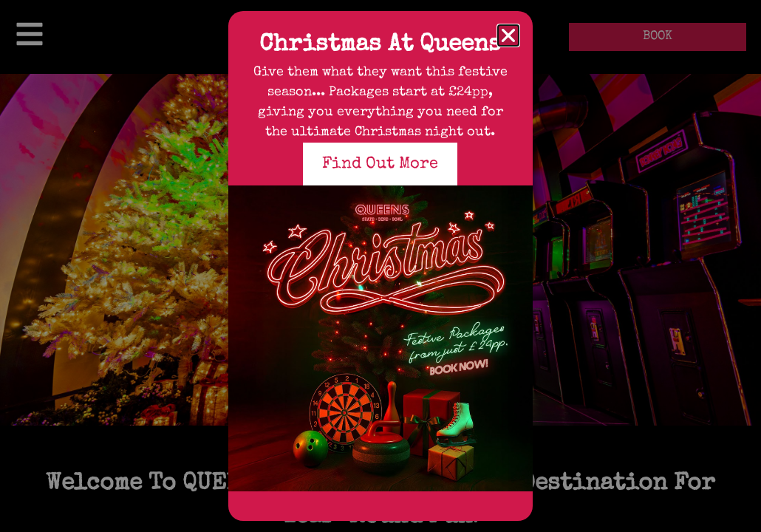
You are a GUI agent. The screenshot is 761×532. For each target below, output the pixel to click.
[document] (380, 266)
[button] (508, 35)
